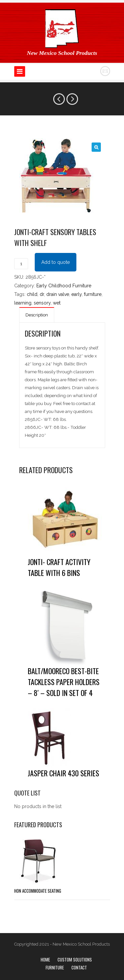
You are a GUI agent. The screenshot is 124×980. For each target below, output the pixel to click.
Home (45, 960)
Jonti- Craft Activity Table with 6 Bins (59, 567)
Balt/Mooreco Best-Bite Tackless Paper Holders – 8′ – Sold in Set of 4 (64, 682)
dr (42, 294)
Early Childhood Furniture (64, 286)
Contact (79, 967)
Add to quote (56, 262)
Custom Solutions (75, 960)
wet (57, 303)
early (77, 294)
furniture (93, 294)
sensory (42, 303)
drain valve (58, 294)
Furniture (55, 967)
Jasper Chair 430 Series (63, 773)
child (32, 294)
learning (23, 303)
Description (37, 315)
